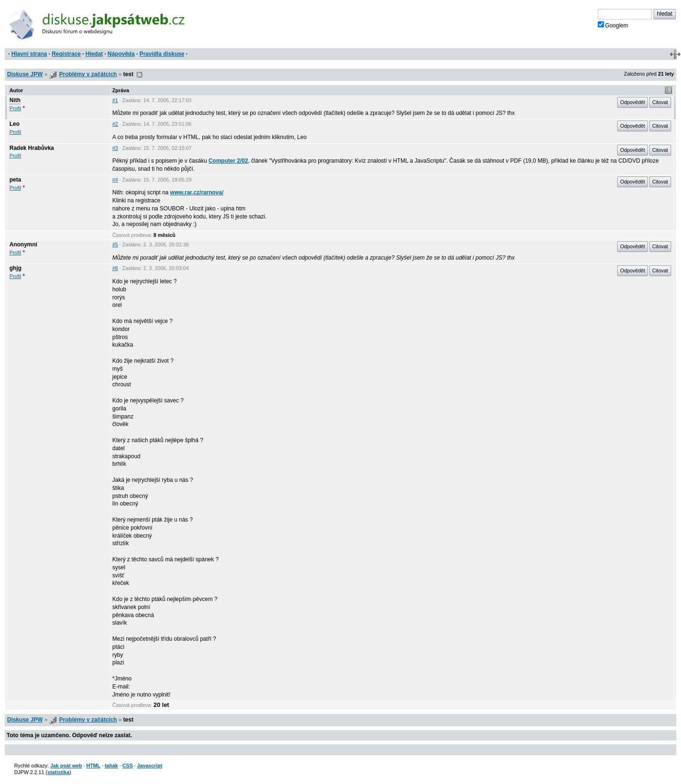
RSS (140, 75)
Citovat (660, 102)
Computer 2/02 (228, 161)
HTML (93, 766)
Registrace (66, 54)
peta (15, 180)
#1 (115, 100)
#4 (115, 180)
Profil (15, 108)
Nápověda (121, 54)
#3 (115, 148)
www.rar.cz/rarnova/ (197, 192)
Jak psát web (66, 766)
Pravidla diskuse (162, 54)
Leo (14, 124)
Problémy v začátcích (88, 74)
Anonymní (23, 244)
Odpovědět (633, 102)
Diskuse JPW (25, 74)
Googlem (613, 25)
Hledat (94, 54)
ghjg (15, 268)
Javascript (150, 766)
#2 (115, 124)
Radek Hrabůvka (32, 148)
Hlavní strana (29, 54)
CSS (128, 766)
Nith (15, 100)
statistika (58, 772)
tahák (111, 766)
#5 (115, 244)
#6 (115, 268)
